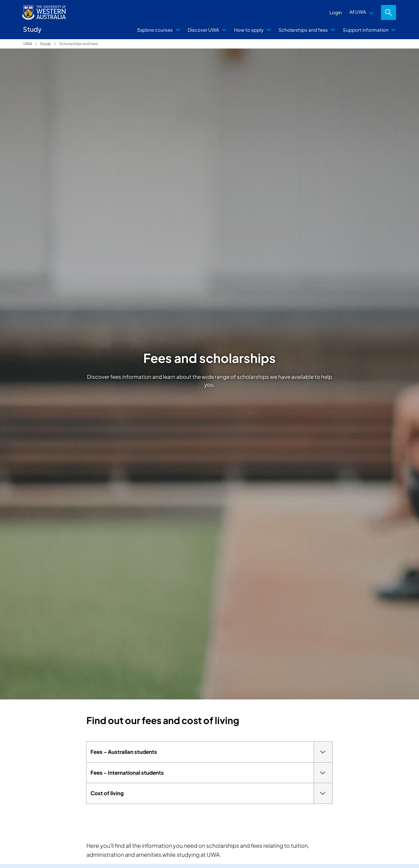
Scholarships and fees (303, 30)
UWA (28, 44)
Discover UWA (203, 30)
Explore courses (155, 30)
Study (46, 44)
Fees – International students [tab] (211, 773)
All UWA (358, 12)
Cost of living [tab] (211, 793)
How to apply (249, 30)
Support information (366, 30)
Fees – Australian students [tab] (211, 752)
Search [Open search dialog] (389, 12)
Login (336, 12)
